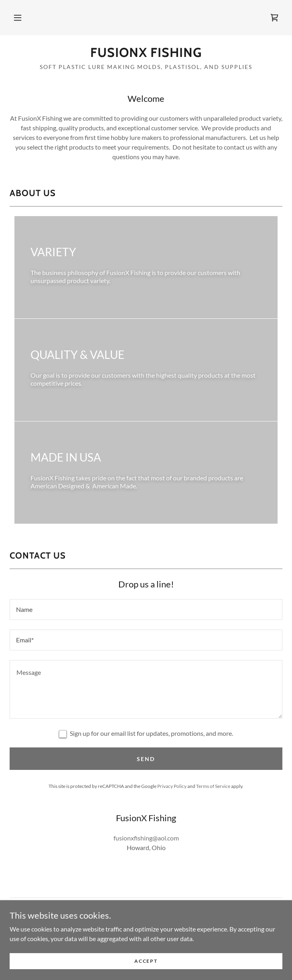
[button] (18, 18)
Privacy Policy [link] (172, 786)
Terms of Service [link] (213, 786)
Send (146, 759)
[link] (274, 18)
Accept (146, 961)
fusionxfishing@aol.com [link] (146, 838)
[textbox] (146, 609)
